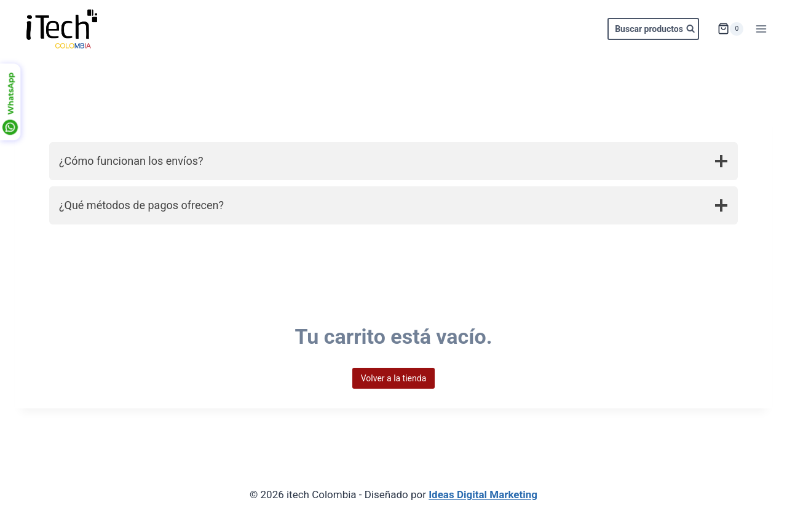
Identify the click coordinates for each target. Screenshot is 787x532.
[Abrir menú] (761, 29)
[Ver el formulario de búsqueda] (653, 29)
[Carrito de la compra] (730, 29)
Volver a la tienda (394, 378)
